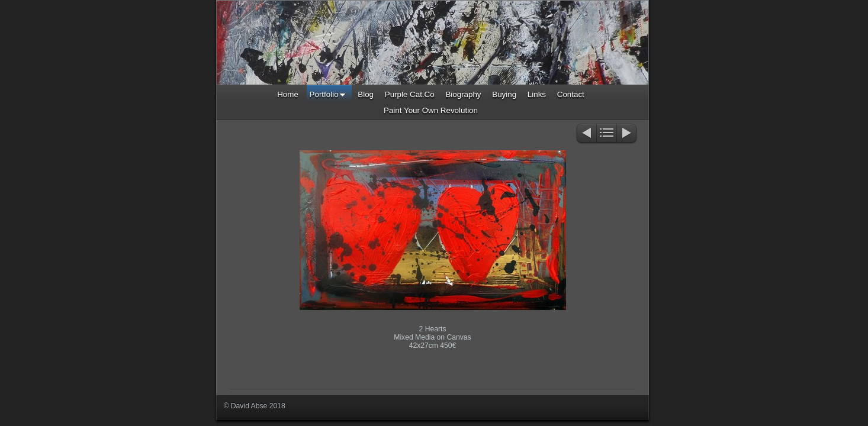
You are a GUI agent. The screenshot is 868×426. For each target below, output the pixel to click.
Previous (586, 134)
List (607, 134)
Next (627, 134)
